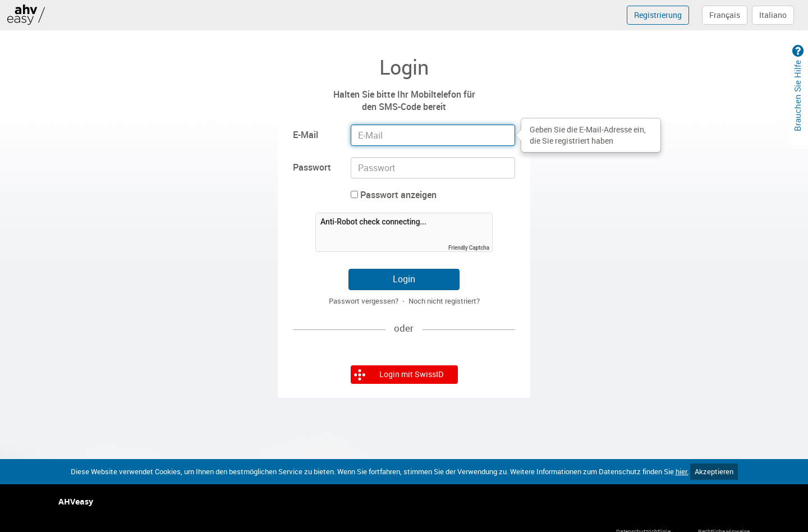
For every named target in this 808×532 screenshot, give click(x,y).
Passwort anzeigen (394, 195)
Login (404, 279)
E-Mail (306, 135)
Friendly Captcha (469, 248)
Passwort (312, 167)
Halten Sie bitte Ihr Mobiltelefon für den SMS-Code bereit (404, 101)
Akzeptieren (714, 471)
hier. (682, 471)
